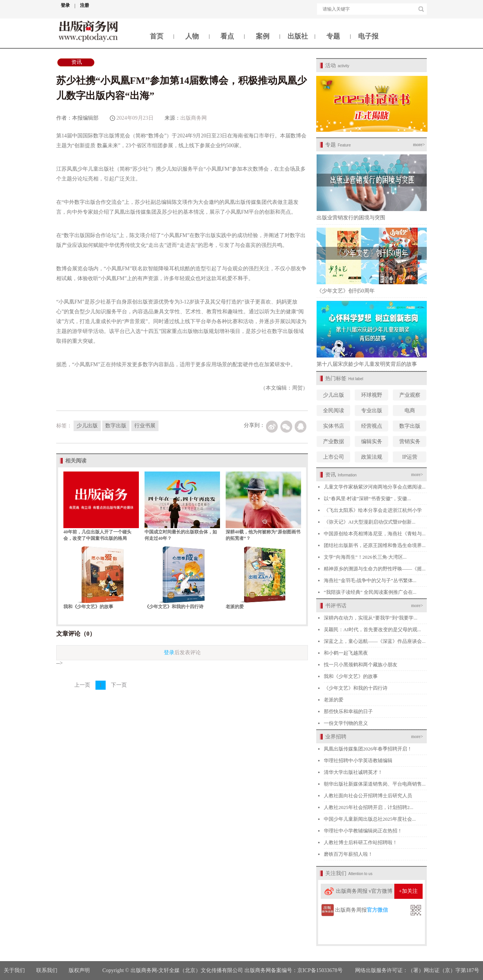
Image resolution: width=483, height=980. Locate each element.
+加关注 (408, 891)
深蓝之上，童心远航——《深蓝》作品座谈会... (375, 641)
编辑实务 (372, 441)
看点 (227, 36)
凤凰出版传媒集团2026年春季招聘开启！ (368, 749)
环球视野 (372, 395)
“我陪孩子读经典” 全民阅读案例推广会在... (370, 592)
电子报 (368, 36)
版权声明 (80, 970)
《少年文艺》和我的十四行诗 (174, 607)
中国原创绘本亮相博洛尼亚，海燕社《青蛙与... (375, 534)
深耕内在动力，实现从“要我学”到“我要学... (371, 618)
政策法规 (372, 457)
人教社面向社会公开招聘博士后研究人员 (368, 796)
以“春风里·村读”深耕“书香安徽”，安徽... (367, 498)
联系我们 (47, 970)
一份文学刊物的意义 (346, 723)
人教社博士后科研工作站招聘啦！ (361, 842)
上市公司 (334, 457)
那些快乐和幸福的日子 (348, 711)
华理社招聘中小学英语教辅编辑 (358, 760)
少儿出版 (334, 395)
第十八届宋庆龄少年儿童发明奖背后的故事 (367, 364)
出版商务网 (194, 118)
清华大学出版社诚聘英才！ (353, 772)
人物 (192, 36)
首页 (157, 36)
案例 (263, 36)
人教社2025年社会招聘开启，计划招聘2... (368, 807)
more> (419, 145)
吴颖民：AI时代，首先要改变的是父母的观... (372, 629)
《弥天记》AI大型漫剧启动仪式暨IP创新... (370, 522)
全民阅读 (334, 411)
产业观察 (410, 395)
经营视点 (372, 426)
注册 (85, 5)
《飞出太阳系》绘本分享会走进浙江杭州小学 (373, 510)
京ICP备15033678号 (320, 970)
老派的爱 (235, 607)
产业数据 (334, 441)
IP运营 (410, 457)
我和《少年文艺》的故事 (88, 607)
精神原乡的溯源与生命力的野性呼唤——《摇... (375, 569)
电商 (410, 411)
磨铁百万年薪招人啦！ (348, 854)
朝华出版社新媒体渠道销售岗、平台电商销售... (375, 784)
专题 (333, 36)
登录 (68, 5)
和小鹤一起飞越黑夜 (346, 653)
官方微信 (377, 910)
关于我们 (14, 970)
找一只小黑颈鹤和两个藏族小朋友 (361, 665)
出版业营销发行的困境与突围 (351, 218)
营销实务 (410, 441)
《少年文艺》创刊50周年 (346, 291)
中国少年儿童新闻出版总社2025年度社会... (370, 819)
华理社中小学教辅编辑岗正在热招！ (363, 831)
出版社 (298, 36)
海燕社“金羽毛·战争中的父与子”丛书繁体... (370, 580)
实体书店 (334, 426)
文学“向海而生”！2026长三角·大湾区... (365, 557)
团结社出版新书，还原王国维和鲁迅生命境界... (375, 545)
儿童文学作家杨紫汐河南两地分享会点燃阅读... (375, 487)
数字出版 (410, 426)
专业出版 (372, 411)
